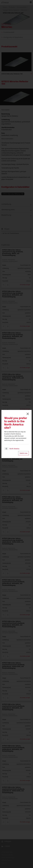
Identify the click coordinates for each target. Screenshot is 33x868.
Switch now (23, 453)
